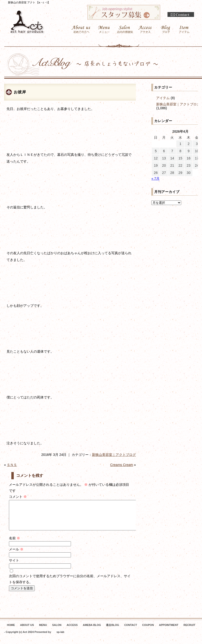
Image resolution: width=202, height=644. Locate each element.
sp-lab (60, 638)
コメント (18, 497)
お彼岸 (20, 92)
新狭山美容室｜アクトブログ (114, 455)
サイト (14, 566)
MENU (43, 631)
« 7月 (155, 178)
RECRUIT (189, 631)
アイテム (163, 98)
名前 (14, 544)
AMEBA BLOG (92, 631)
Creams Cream (122, 465)
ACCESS (72, 631)
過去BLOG (112, 631)
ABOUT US (27, 631)
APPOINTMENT (169, 631)
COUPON (148, 631)
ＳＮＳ (12, 465)
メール (16, 555)
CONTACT (131, 631)
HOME (11, 631)
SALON (57, 631)
